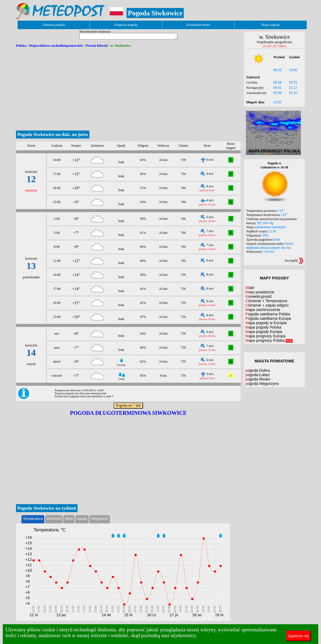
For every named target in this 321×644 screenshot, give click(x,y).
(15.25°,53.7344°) (274, 46)
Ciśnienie (54, 519)
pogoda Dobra (258, 370)
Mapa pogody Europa (264, 332)
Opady (82, 519)
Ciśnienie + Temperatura (266, 301)
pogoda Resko (258, 379)
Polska (21, 45)
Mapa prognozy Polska (269, 340)
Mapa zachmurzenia (263, 310)
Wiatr (69, 519)
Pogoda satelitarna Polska (268, 314)
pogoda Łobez (258, 375)
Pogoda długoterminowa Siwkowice (128, 413)
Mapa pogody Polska (263, 327)
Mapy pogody (271, 25)
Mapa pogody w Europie (266, 323)
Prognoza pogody (126, 25)
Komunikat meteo (198, 25)
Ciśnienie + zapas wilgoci (267, 305)
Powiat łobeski (97, 45)
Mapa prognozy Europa (265, 336)
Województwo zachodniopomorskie (56, 45)
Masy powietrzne (260, 292)
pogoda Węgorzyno (262, 384)
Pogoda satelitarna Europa (268, 318)
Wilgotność (100, 519)
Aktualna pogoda (54, 25)
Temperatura (33, 519)
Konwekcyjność (259, 296)
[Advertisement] (128, 89)
